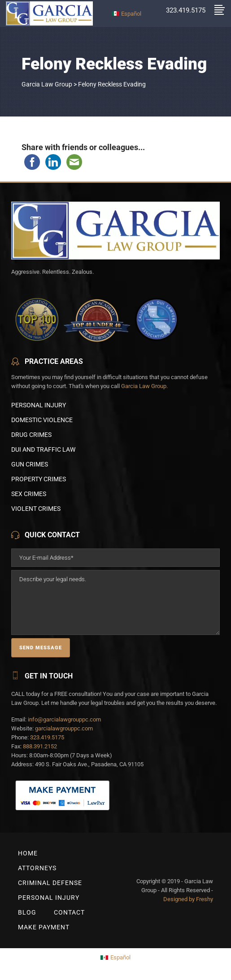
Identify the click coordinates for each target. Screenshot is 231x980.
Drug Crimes (31, 435)
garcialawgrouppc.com (64, 728)
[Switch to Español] (126, 13)
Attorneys (37, 868)
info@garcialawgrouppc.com (64, 719)
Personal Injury (39, 405)
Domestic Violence (42, 420)
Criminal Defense (50, 883)
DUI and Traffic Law (43, 449)
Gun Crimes (30, 464)
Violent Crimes (36, 509)
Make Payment (44, 927)
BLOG (27, 912)
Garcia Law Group (47, 84)
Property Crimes (39, 479)
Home (28, 853)
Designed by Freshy (188, 899)
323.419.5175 (47, 737)
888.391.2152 (40, 746)
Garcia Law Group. (144, 386)
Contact (69, 912)
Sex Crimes (29, 494)
